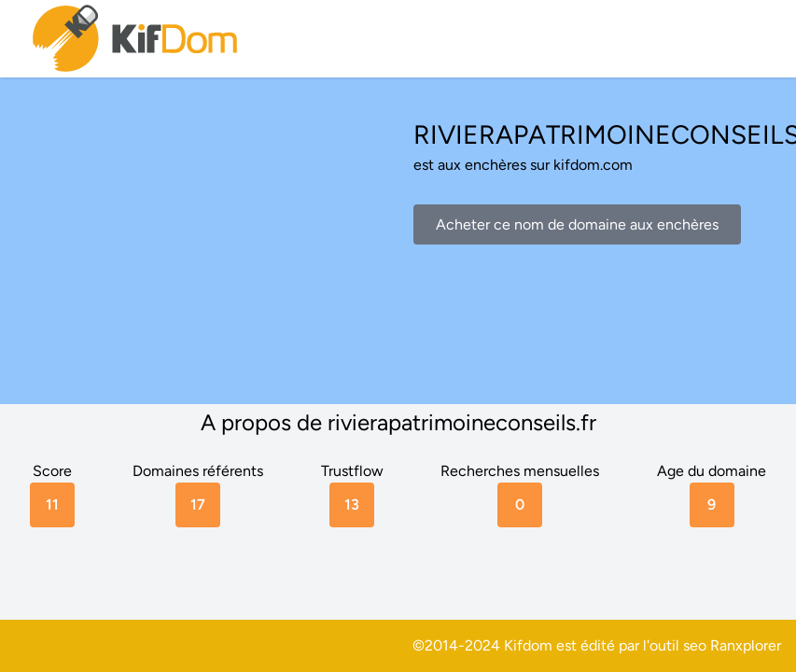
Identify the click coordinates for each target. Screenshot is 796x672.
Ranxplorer (746, 645)
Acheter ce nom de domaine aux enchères (577, 224)
